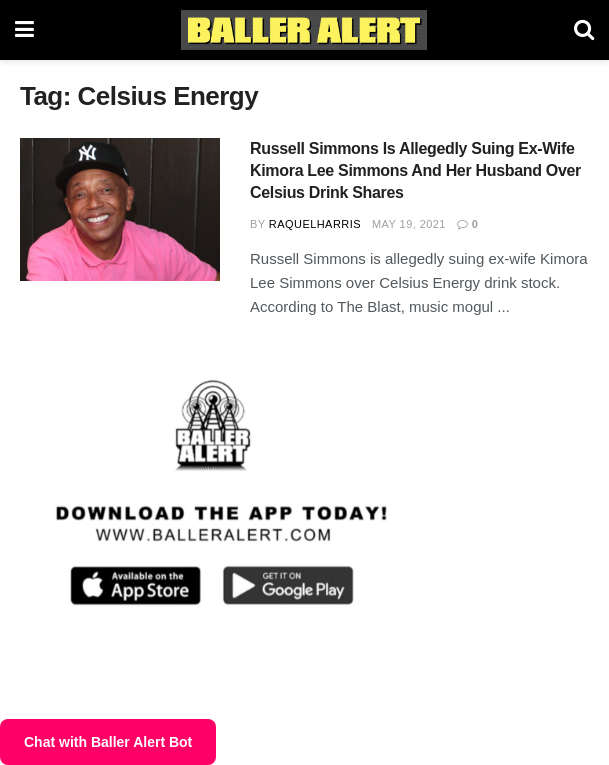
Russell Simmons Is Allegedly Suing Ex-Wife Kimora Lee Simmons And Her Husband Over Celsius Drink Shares (415, 171)
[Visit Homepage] (303, 30)
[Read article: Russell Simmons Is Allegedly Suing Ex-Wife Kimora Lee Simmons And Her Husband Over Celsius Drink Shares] (120, 209)
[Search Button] (584, 30)
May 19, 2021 (409, 224)
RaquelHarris (315, 224)
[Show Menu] (24, 30)
